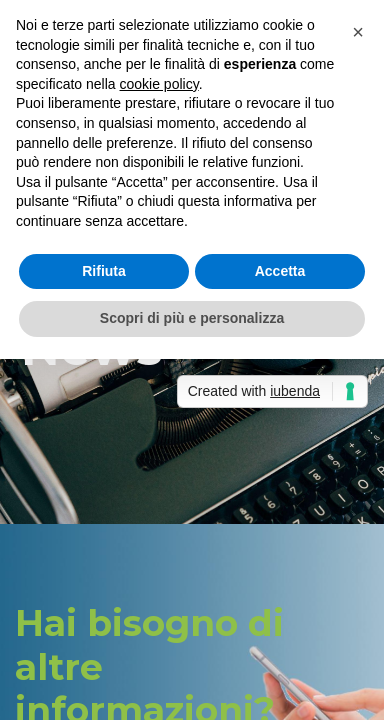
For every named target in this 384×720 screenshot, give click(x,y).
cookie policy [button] (159, 84)
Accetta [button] (280, 271)
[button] (358, 32)
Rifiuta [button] (104, 271)
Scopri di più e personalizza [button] (192, 318)
